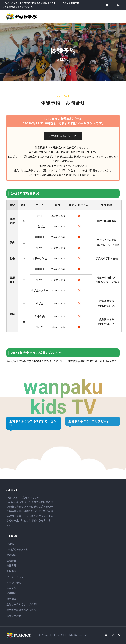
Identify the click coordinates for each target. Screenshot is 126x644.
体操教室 (11, 561)
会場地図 (11, 571)
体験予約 (11, 588)
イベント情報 (14, 583)
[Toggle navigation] (119, 17)
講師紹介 (11, 555)
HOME (10, 544)
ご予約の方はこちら (63, 136)
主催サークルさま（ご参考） (22, 604)
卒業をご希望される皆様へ (21, 610)
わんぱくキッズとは (17, 549)
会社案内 (11, 593)
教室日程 (11, 565)
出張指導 (11, 599)
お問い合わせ (14, 616)
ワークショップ (15, 577)
